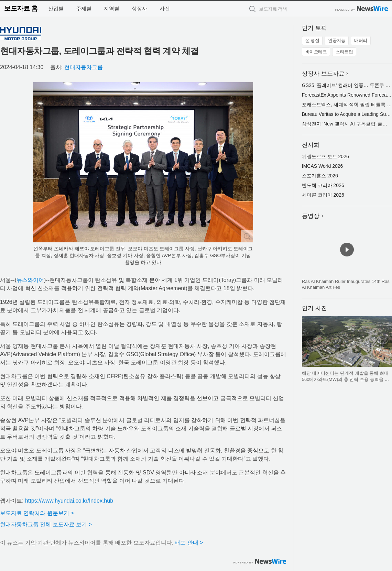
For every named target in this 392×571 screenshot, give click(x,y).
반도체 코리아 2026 (323, 185)
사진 (165, 8)
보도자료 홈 (21, 8)
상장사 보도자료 (323, 74)
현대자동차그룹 (84, 67)
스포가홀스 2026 (320, 176)
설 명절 (312, 40)
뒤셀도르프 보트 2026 (325, 156)
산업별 (56, 8)
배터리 (361, 40)
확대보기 (247, 236)
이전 (307, 341)
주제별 (84, 8)
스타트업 (344, 52)
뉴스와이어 (30, 280)
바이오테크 (316, 52)
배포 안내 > (189, 543)
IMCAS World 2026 (323, 166)
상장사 (139, 8)
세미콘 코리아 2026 (323, 195)
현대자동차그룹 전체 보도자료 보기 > (46, 524)
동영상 (311, 216)
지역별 (112, 8)
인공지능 (337, 40)
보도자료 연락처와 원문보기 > (37, 513)
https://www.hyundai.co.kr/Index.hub (69, 501)
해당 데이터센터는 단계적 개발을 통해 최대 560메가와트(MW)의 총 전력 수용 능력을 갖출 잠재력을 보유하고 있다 (346, 379)
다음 (386, 341)
